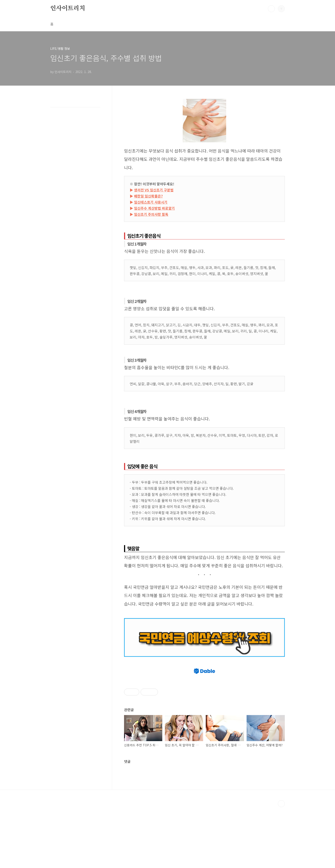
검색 (271, 9)
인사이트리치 (68, 8)
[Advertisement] (204, 692)
